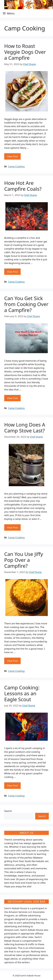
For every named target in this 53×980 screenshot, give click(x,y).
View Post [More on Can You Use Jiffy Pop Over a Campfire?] (12, 661)
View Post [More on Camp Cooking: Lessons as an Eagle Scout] (12, 786)
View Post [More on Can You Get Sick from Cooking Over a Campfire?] (12, 398)
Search (8, 811)
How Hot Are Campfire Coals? (23, 186)
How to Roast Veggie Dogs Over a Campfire (25, 52)
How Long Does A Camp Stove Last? (25, 428)
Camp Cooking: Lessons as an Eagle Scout (22, 693)
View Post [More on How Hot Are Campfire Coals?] (12, 272)
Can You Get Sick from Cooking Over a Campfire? (26, 304)
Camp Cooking (16, 166)
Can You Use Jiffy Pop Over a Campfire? (24, 560)
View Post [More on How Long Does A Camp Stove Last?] (12, 527)
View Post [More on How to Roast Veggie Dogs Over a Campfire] (12, 156)
